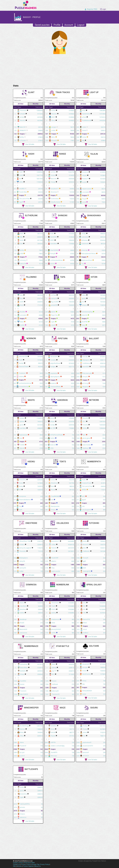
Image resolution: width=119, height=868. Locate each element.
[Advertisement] (59, 69)
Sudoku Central (18, 863)
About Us (38, 866)
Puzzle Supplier (28, 866)
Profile (57, 25)
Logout (81, 25)
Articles (19, 866)
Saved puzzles (42, 25)
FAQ (14, 866)
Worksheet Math (29, 863)
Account (69, 25)
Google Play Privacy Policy (40, 864)
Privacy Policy (26, 864)
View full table (28, 144)
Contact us (16, 864)
